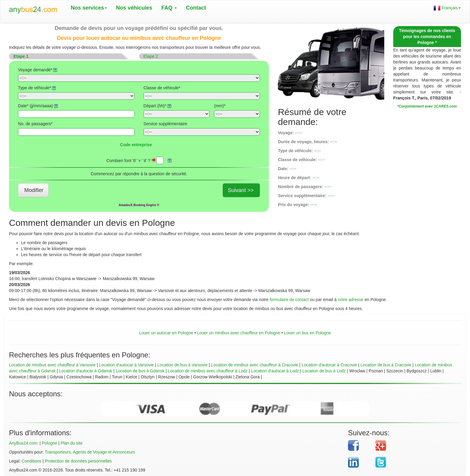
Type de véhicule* (37, 88)
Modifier (34, 190)
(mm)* (220, 106)
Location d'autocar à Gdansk (86, 371)
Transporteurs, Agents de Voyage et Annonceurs (90, 452)
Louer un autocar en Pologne (166, 333)
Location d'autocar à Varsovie (126, 365)
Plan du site (71, 443)
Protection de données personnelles (78, 461)
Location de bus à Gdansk (140, 371)
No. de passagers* (35, 124)
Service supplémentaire (165, 124)
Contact (196, 8)
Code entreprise (136, 145)
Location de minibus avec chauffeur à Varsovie (52, 365)
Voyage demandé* (37, 70)
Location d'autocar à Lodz (275, 371)
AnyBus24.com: (24, 443)
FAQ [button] (169, 8)
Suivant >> (241, 190)
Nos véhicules (134, 8)
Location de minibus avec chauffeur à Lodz (208, 371)
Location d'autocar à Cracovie (329, 365)
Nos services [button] (89, 8)
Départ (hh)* (157, 106)
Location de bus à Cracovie (386, 365)
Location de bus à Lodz (324, 371)
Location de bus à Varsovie (183, 365)
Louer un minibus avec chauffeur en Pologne (239, 333)
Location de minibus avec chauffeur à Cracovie (255, 365)
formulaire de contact (289, 300)
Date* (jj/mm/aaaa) (38, 106)
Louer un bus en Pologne (308, 333)
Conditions (31, 461)
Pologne (49, 443)
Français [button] (447, 8)
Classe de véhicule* (162, 88)
